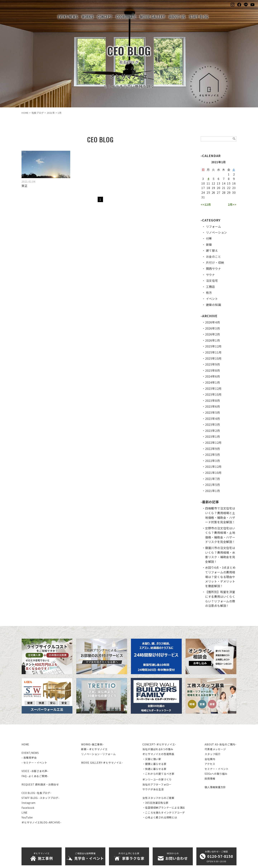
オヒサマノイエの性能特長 (158, 754)
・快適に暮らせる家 (154, 769)
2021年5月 (213, 485)
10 (203, 183)
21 (224, 188)
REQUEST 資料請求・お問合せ (40, 784)
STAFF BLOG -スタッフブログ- (40, 798)
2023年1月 (213, 436)
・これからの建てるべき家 (158, 774)
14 (224, 183)
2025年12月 (213, 346)
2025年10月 (213, 358)
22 (229, 188)
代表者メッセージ (215, 749)
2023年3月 (213, 424)
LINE (25, 813)
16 (234, 183)
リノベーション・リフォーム (98, 754)
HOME (25, 744)
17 (203, 188)
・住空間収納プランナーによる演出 (164, 807)
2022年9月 (213, 449)
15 (229, 183)
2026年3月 (213, 328)
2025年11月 (213, 352)
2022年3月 (213, 461)
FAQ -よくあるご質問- (35, 776)
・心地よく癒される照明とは (160, 817)
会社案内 (210, 759)
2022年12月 (213, 443)
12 (214, 183)
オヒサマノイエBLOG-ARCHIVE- (41, 822)
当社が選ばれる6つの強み (158, 749)
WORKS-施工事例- (92, 744)
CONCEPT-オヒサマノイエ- (159, 744)
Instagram (28, 803)
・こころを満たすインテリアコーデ (164, 813)
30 (234, 192)
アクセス (210, 764)
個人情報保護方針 (215, 787)
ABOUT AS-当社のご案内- (221, 744)
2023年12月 (213, 388)
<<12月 (206, 204)
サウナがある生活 (153, 789)
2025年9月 (213, 364)
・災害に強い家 (152, 759)
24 (203, 192)
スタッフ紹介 (213, 754)
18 (208, 188)
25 (208, 192)
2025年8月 (213, 370)
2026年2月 (213, 334)
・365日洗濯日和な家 (155, 803)
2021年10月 (213, 473)
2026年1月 (213, 340)
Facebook (28, 808)
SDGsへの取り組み (216, 774)
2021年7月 (213, 479)
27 (219, 192)
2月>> (232, 204)
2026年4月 (213, 322)
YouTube (27, 817)
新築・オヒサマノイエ (94, 749)
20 (219, 188)
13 (219, 183)
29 (229, 192)
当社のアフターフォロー (157, 784)
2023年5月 (213, 412)
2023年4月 (213, 419)
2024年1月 (213, 382)
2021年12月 (213, 466)
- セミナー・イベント (34, 763)
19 (214, 188)
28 (224, 192)
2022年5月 (213, 454)
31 (203, 197)
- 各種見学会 (29, 758)
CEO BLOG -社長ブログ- (36, 793)
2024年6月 (213, 376)
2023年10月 (213, 394)
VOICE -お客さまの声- (35, 771)
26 (214, 192)
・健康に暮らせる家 (154, 764)
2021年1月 (213, 491)
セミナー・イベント (217, 769)
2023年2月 (213, 431)
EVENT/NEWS (30, 753)
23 (234, 188)
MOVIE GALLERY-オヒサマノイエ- (102, 763)
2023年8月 (213, 400)
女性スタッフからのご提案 (158, 798)
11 (208, 183)
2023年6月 (213, 406)
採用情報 (210, 778)
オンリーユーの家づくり (157, 779)
